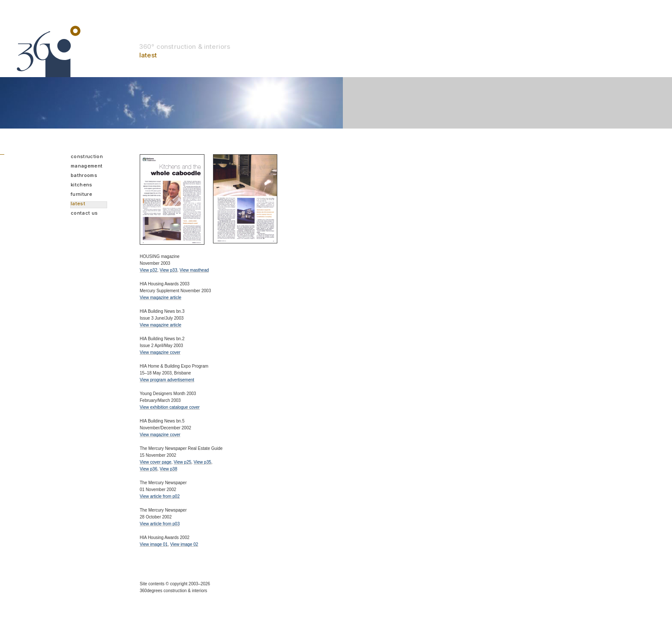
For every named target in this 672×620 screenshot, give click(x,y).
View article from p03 (160, 524)
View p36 (148, 469)
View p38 (169, 469)
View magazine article (160, 298)
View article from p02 (160, 496)
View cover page (156, 462)
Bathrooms (84, 176)
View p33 (169, 270)
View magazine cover (160, 352)
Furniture (81, 195)
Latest (78, 204)
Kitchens (82, 185)
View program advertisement (167, 380)
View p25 (182, 462)
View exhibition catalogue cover (170, 407)
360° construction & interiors (185, 46)
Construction (87, 157)
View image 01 (154, 544)
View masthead (194, 270)
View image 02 (184, 544)
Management (87, 166)
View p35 (202, 462)
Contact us (84, 213)
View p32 (148, 270)
